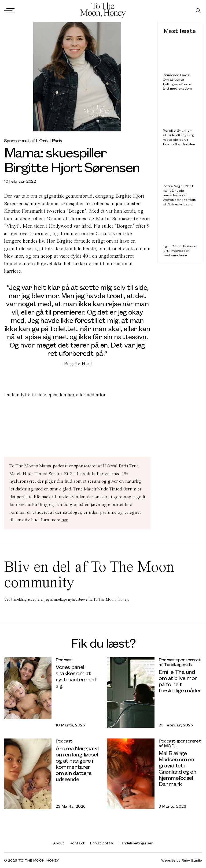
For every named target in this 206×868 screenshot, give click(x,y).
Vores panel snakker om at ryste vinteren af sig (76, 676)
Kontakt (77, 843)
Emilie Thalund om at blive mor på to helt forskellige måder (180, 681)
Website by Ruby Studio (182, 860)
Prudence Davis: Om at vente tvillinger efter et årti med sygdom (178, 82)
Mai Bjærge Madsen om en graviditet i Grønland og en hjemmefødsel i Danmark (177, 768)
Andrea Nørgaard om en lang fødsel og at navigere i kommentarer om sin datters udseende (77, 763)
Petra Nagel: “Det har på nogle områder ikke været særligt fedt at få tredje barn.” (179, 195)
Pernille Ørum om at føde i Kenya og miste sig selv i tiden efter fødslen (179, 137)
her (71, 395)
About (59, 843)
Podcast (64, 660)
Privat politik (102, 843)
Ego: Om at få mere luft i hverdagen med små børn (180, 250)
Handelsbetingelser (136, 843)
